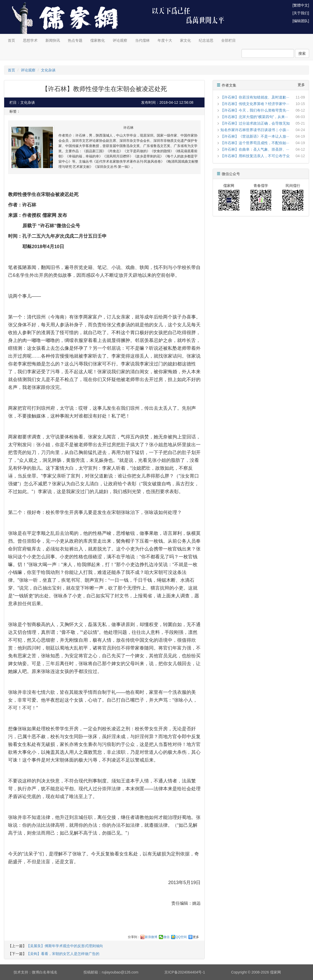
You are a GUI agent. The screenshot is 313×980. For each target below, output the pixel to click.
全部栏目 (228, 40)
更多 (196, 937)
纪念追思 (206, 40)
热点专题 (75, 40)
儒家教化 (98, 40)
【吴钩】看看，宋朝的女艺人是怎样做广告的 (63, 954)
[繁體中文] (301, 5)
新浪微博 (151, 937)
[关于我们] (301, 13)
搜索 (302, 53)
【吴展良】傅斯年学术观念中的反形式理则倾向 (65, 946)
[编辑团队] (301, 21)
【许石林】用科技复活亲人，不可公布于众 (255, 156)
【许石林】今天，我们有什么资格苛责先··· (255, 110)
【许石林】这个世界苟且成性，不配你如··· (255, 143)
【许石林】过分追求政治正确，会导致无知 (255, 123)
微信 (166, 937)
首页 (11, 40)
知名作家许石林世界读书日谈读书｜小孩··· (255, 130)
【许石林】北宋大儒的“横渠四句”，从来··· (254, 117)
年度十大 (165, 40)
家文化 (185, 40)
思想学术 (30, 40)
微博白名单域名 (45, 972)
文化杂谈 (48, 70)
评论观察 (120, 40)
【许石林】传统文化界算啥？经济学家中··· (255, 104)
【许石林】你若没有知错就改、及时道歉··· (255, 97)
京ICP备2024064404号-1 (185, 972)
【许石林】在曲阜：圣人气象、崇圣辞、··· (255, 149)
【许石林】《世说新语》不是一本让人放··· (255, 136)
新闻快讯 (53, 40)
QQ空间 (181, 937)
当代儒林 (142, 40)
